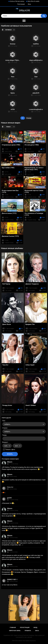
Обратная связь (15, 631)
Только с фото (10, 449)
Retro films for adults (34, 1)
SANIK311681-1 (12, 580)
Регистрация (21, 4)
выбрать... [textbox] (8, 424)
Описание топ (8, 503)
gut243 (9, 498)
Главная (13, 627)
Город (4, 435)
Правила (28, 631)
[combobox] (24, 424)
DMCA (37, 631)
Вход (29, 4)
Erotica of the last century (17, 1)
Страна (5, 428)
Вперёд (29, 118)
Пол (4, 421)
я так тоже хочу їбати (10, 585)
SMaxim (10, 462)
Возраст (5, 442)
